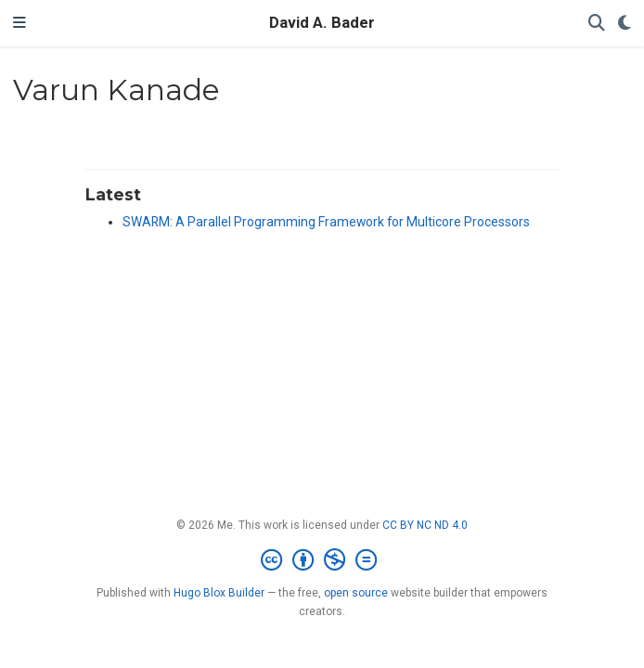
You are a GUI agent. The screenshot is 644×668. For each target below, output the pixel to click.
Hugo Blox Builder (219, 593)
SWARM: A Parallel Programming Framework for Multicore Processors (326, 222)
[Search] (597, 24)
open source (356, 593)
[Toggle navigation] (19, 23)
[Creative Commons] (322, 560)
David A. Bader (322, 23)
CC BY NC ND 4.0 (425, 525)
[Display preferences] (625, 24)
